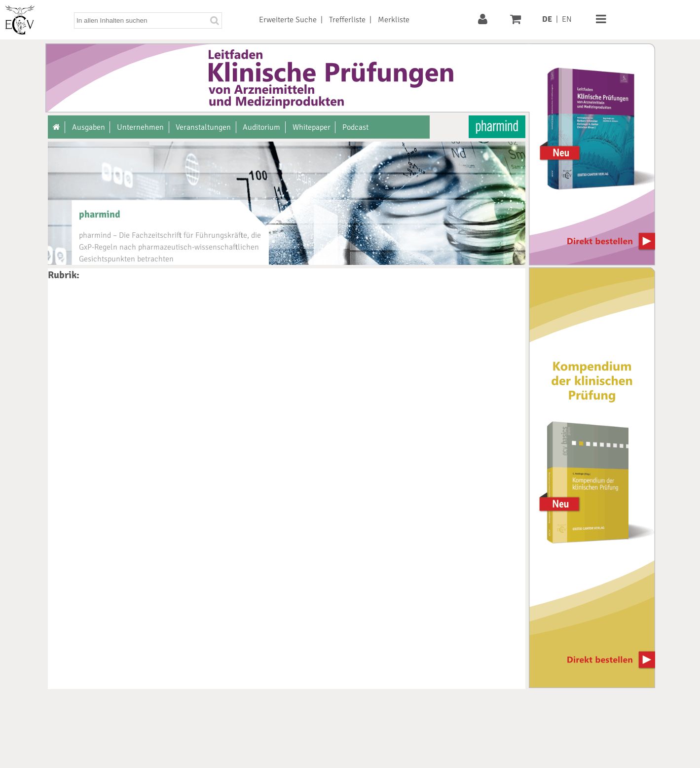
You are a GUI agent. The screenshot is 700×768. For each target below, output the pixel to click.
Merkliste (394, 20)
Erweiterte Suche (288, 20)
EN (567, 19)
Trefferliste (347, 20)
